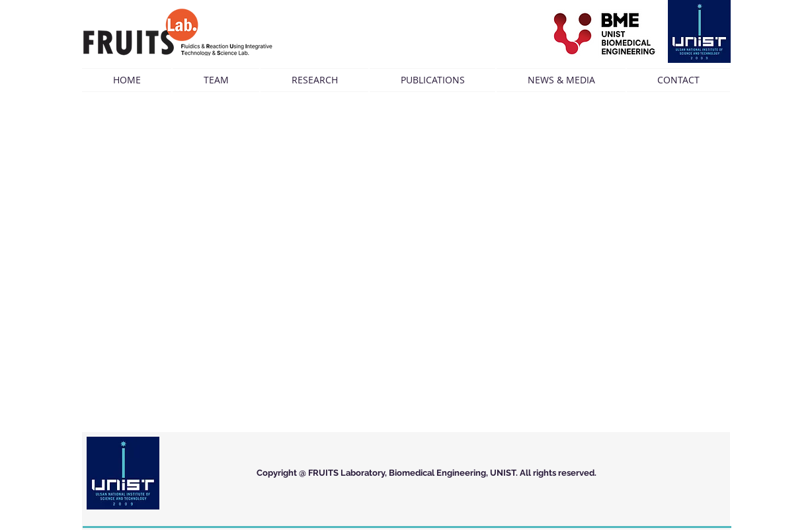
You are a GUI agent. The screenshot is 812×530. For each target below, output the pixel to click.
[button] (216, 80)
